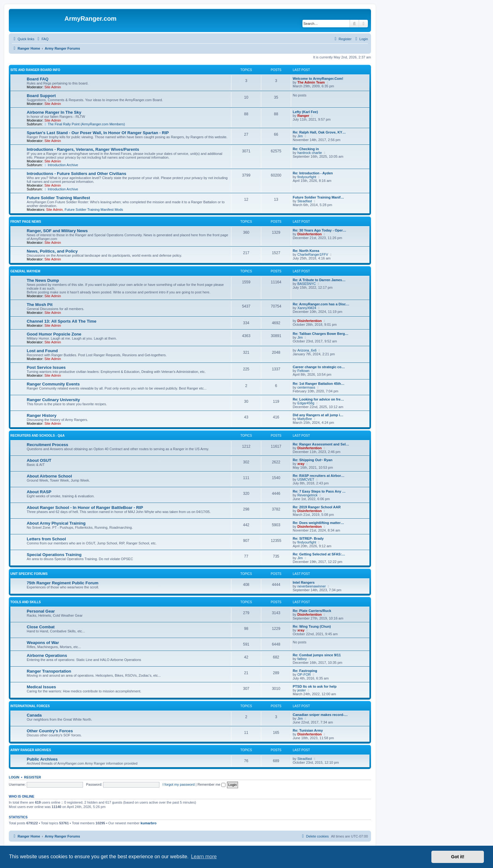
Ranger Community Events (53, 384)
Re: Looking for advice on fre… (318, 399)
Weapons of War (43, 643)
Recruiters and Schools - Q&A (37, 436)
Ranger (303, 116)
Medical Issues (41, 687)
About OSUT (39, 460)
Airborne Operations (47, 655)
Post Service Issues (46, 367)
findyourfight (307, 177)
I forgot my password (179, 784)
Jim (300, 136)
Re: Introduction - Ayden (313, 173)
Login (14, 777)
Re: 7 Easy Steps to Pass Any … (319, 491)
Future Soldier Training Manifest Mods (94, 210)
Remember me (211, 784)
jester (302, 690)
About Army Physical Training (56, 523)
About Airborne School (49, 476)
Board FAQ (38, 79)
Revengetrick (307, 495)
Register (33, 777)
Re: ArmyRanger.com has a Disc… (321, 304)
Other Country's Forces (50, 731)
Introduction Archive (61, 165)
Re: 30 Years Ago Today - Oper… (319, 230)
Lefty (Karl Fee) (305, 112)
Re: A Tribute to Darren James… (319, 280)
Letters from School (46, 539)
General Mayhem (25, 271)
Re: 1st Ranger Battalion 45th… (319, 384)
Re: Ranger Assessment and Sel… (321, 444)
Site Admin (53, 87)
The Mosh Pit (40, 305)
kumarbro (149, 823)
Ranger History (42, 415)
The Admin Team (311, 82)
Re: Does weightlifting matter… (318, 523)
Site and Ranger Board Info (35, 70)
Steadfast (305, 201)
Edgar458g (306, 403)
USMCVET (306, 479)
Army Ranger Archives (31, 750)
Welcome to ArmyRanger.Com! (318, 79)
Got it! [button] (458, 857)
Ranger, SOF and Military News (57, 231)
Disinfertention (310, 234)
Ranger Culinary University (53, 400)
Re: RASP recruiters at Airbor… (319, 476)
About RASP (39, 492)
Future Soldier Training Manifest (58, 198)
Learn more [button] (204, 857)
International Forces (30, 706)
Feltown (304, 371)
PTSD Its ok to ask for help (315, 686)
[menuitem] (42, 39)
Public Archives (42, 759)
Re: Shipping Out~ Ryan (313, 460)
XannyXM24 (307, 308)
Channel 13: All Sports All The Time (62, 321)
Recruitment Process (47, 445)
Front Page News (26, 222)
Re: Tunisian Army (308, 730)
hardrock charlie (310, 153)
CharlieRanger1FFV (313, 254)
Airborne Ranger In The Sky (54, 112)
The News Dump (43, 280)
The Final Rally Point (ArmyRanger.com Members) (84, 124)
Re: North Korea (306, 251)
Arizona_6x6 (307, 350)
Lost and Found (42, 351)
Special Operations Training (54, 555)
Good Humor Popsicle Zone (54, 334)
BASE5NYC (307, 284)
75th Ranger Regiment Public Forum (63, 583)
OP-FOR (304, 674)
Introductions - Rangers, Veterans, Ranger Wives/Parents (83, 149)
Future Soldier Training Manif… (318, 197)
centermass (306, 387)
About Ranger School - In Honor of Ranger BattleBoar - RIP (85, 508)
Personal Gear (41, 611)
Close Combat (41, 627)
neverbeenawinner (312, 586)
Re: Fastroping (305, 671)
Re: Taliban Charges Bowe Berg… (321, 334)
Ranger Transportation (49, 671)
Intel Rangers (304, 582)
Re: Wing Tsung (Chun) (312, 626)
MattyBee (305, 419)
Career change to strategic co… (319, 367)
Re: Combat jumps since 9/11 (317, 655)
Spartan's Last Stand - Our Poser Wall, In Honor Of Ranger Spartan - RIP (98, 133)
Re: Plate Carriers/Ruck (312, 611)
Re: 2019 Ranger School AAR (317, 507)
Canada (34, 715)
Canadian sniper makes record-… (320, 715)
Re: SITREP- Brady (308, 538)
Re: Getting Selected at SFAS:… (319, 554)
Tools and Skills (26, 602)
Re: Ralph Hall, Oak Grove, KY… (319, 132)
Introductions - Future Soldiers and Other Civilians (77, 174)
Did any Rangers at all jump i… (318, 415)
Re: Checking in (306, 149)
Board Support (41, 96)
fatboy (302, 659)
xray (301, 464)
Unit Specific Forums (29, 574)
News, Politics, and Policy (52, 251)
